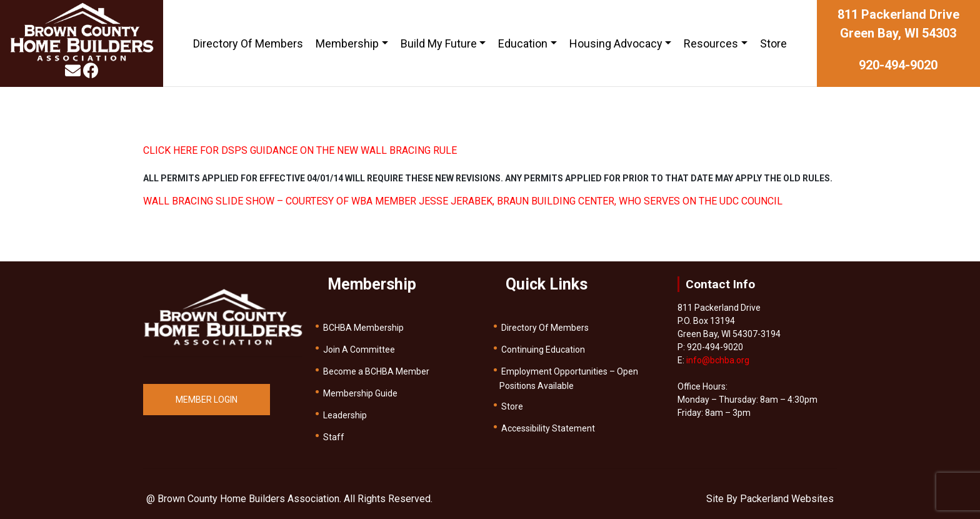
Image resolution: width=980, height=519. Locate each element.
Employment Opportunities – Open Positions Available (569, 379)
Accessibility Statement (548, 428)
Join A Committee (359, 350)
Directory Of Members (248, 43)
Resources (711, 43)
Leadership (345, 415)
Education (523, 43)
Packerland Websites (787, 499)
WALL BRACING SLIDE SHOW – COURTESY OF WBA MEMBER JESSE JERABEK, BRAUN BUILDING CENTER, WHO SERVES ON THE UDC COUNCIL (463, 201)
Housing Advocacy (616, 43)
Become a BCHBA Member (376, 371)
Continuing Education (543, 350)
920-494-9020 (898, 65)
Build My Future (439, 43)
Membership (347, 43)
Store (773, 43)
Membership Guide (360, 393)
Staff (334, 437)
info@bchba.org (718, 360)
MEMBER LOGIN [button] (207, 400)
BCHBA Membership (363, 328)
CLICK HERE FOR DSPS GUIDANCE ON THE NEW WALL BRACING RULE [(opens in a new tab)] (300, 150)
